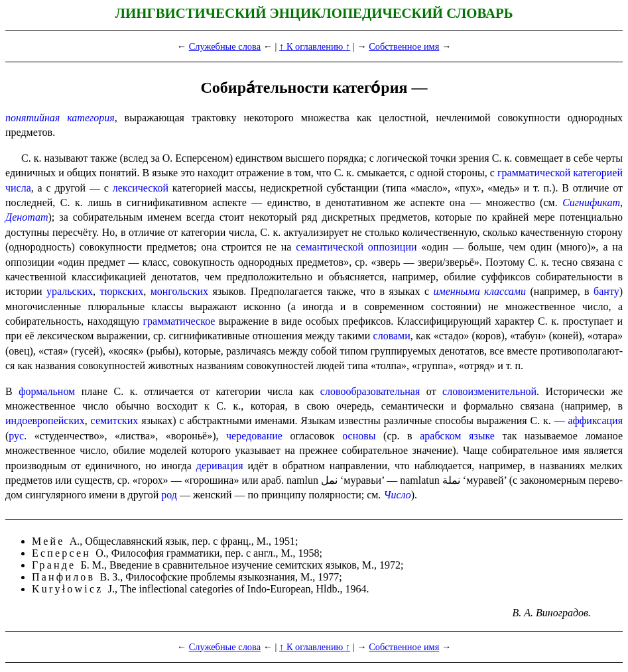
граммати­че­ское (179, 321)
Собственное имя (404, 46)
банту (606, 291)
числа (18, 188)
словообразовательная (370, 391)
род (169, 495)
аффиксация (595, 420)
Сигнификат (591, 202)
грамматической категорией (560, 173)
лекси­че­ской (141, 188)
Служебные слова (225, 46)
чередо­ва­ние (254, 436)
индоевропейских (45, 420)
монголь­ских (179, 291)
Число (397, 495)
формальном (47, 391)
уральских (70, 291)
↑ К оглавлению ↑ (315, 46)
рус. (18, 436)
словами (392, 336)
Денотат (27, 217)
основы (359, 436)
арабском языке (457, 436)
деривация (220, 466)
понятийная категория (60, 118)
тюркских (121, 291)
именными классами (479, 291)
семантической (330, 247)
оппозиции (393, 247)
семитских (115, 420)
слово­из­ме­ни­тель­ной (489, 391)
